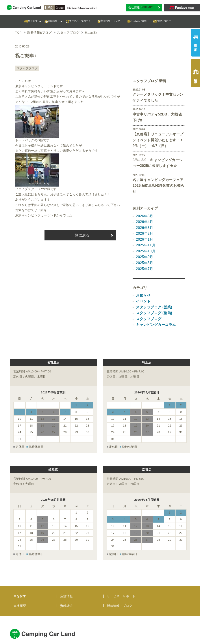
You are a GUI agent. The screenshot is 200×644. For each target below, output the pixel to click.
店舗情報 (67, 554)
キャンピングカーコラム (153, 297)
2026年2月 (144, 213)
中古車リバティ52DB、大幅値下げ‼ (158, 112)
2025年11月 (144, 224)
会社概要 (20, 564)
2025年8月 (144, 239)
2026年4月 (144, 203)
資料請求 (67, 564)
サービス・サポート (121, 554)
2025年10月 (144, 229)
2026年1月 (144, 218)
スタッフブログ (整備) (152, 287)
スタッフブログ (26, 68)
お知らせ (142, 271)
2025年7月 (144, 245)
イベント (142, 276)
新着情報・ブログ (119, 564)
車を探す (20, 554)
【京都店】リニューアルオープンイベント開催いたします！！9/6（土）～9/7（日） (158, 131)
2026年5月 (144, 197)
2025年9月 (144, 234)
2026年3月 (144, 208)
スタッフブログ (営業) (152, 281)
